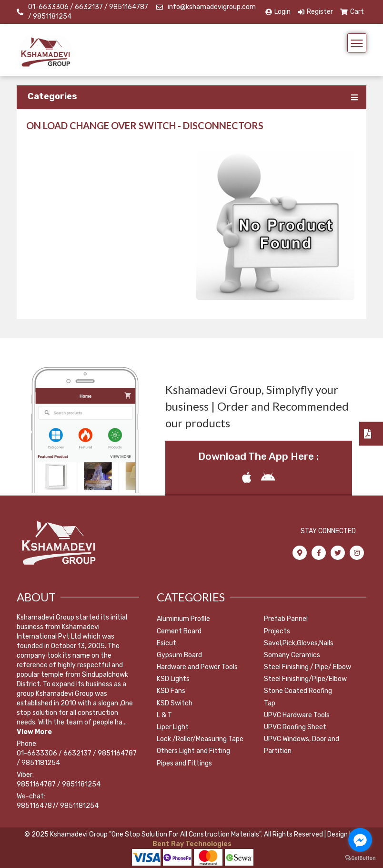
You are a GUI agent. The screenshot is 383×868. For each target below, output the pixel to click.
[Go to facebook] (360, 840)
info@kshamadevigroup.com (212, 7)
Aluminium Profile (183, 619)
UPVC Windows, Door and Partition (302, 745)
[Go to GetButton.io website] (360, 858)
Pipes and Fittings (184, 763)
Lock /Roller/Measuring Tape (200, 739)
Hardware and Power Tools (197, 667)
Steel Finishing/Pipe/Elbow (305, 679)
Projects (277, 631)
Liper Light (173, 727)
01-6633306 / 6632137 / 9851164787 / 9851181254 (88, 12)
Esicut (166, 643)
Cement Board (179, 631)
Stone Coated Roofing (298, 691)
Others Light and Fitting (193, 751)
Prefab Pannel (286, 619)
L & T (164, 715)
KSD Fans (171, 691)
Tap (270, 703)
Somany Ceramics (292, 655)
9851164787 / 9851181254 (59, 784)
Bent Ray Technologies (191, 844)
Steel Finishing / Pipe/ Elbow (307, 667)
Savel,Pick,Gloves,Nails (299, 643)
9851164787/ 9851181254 (58, 806)
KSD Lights (173, 679)
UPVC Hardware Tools (297, 715)
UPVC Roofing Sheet (295, 727)
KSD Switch (175, 703)
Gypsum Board (179, 655)
